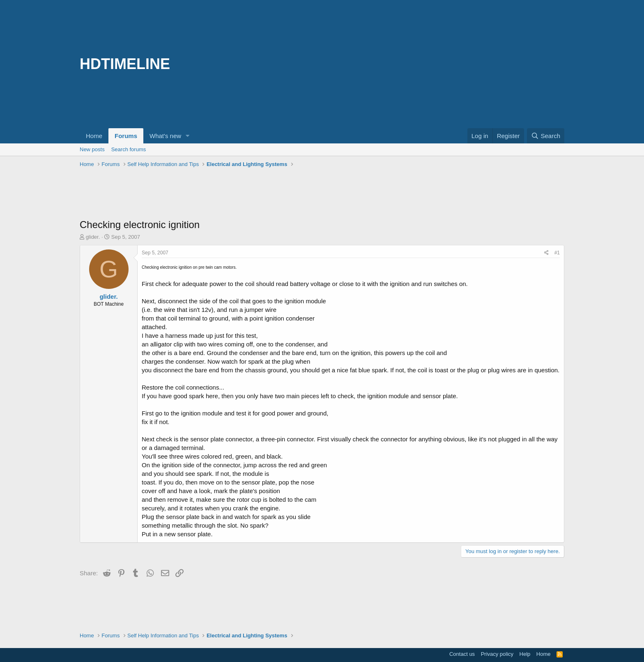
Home (94, 136)
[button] (188, 136)
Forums (126, 136)
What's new (165, 136)
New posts (92, 149)
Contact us (462, 654)
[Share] (546, 253)
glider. (93, 237)
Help (525, 654)
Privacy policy (497, 654)
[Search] (546, 136)
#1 (557, 253)
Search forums (129, 149)
